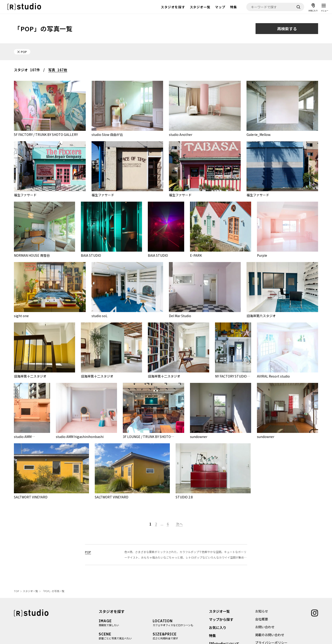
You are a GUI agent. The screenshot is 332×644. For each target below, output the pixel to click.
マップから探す (221, 619)
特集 (234, 7)
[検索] (298, 7)
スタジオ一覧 (200, 7)
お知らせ (262, 611)
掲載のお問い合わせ (270, 635)
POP (88, 552)
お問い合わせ (265, 627)
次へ (179, 524)
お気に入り (218, 627)
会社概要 (262, 619)
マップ (220, 7)
